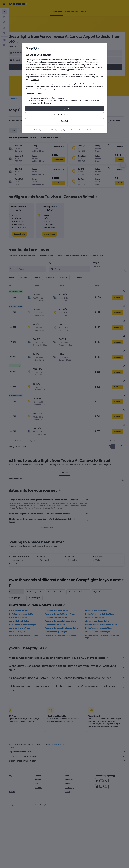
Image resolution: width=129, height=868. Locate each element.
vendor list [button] (35, 79)
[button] (64, 109)
